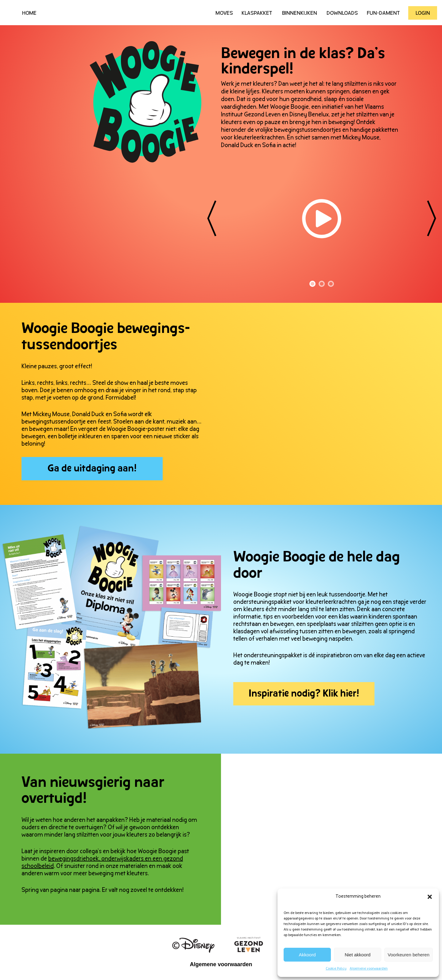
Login (423, 13)
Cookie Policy (336, 969)
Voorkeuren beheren (409, 955)
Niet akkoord (358, 955)
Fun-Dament (383, 13)
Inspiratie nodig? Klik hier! (304, 694)
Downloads (342, 13)
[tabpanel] (322, 158)
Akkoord (307, 955)
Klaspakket (257, 13)
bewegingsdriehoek (74, 859)
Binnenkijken (300, 13)
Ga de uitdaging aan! (92, 469)
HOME (29, 13)
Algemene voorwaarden (369, 969)
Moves (224, 13)
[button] (430, 897)
